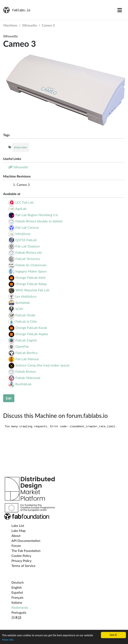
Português (19, 612)
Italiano (17, 602)
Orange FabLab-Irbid (30, 277)
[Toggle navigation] (120, 10)
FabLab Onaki (25, 315)
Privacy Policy (22, 561)
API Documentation (26, 541)
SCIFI (19, 309)
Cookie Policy (21, 556)
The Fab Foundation (26, 551)
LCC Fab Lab (24, 202)
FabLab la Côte (26, 321)
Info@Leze (23, 234)
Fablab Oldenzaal (28, 378)
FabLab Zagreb (26, 340)
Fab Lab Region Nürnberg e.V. (37, 215)
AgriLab (21, 209)
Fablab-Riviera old (28, 252)
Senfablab (23, 302)
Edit (9, 398)
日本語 (16, 617)
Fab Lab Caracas (27, 227)
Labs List (18, 525)
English (17, 587)
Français (17, 597)
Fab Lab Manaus (27, 359)
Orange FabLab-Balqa (31, 284)
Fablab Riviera (26, 371)
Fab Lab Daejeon (28, 246)
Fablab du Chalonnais (31, 265)
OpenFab (22, 346)
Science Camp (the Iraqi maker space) (42, 365)
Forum (16, 546)
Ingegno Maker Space (31, 271)
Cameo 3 (48, 25)
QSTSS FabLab (26, 240)
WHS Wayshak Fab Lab (32, 290)
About (16, 536)
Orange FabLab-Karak (31, 328)
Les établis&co (26, 296)
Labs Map (19, 531)
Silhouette (30, 25)
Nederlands (20, 607)
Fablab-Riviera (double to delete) (39, 221)
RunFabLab (23, 384)
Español (17, 592)
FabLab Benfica (26, 353)
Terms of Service (23, 566)
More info (8, 640)
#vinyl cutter (21, 147)
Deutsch (18, 582)
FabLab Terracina (28, 259)
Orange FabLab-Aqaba (32, 334)
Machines (10, 25)
